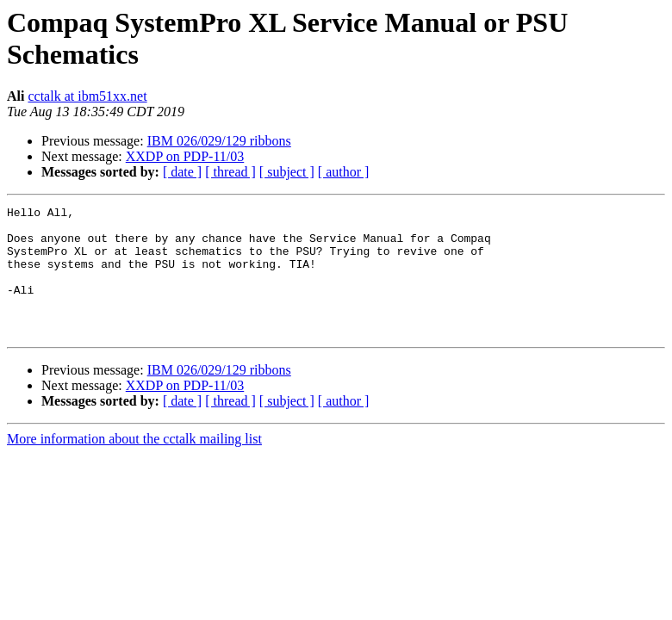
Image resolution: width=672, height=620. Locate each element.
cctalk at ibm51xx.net (87, 96)
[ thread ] (230, 172)
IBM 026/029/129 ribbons (219, 141)
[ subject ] (287, 172)
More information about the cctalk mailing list (134, 465)
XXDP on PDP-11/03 (185, 156)
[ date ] (182, 172)
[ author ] (344, 172)
